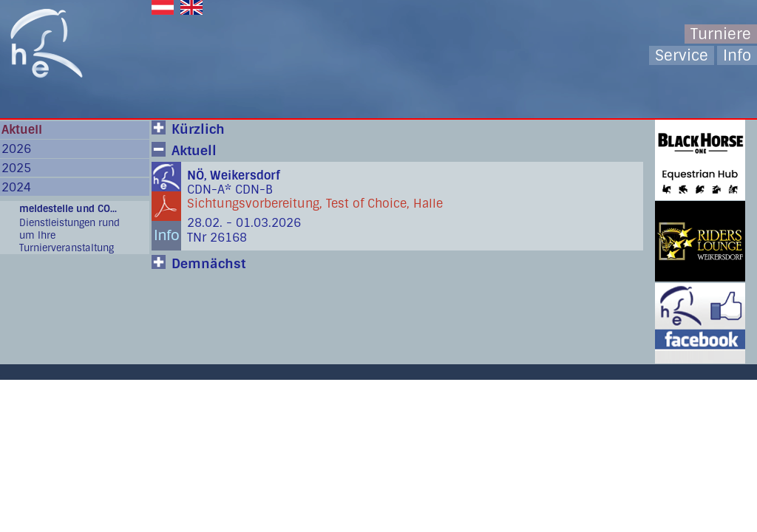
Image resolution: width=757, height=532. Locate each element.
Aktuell (22, 130)
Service (682, 55)
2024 (16, 187)
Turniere (721, 34)
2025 (16, 168)
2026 (16, 149)
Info (737, 55)
